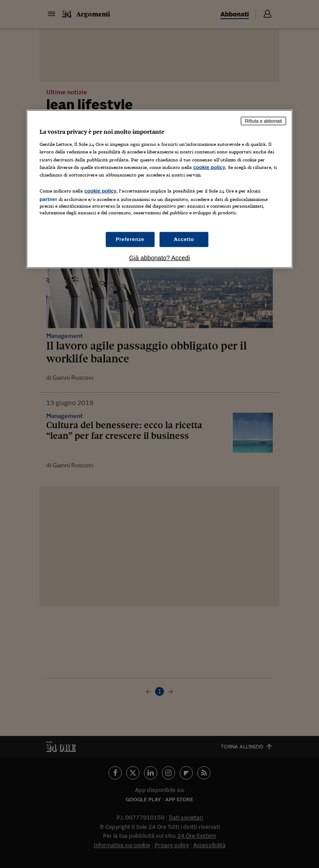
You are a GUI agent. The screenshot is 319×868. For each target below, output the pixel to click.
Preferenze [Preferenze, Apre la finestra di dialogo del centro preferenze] (130, 239)
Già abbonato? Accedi (160, 258)
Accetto (184, 239)
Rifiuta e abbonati (263, 121)
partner (48, 199)
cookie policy (209, 167)
